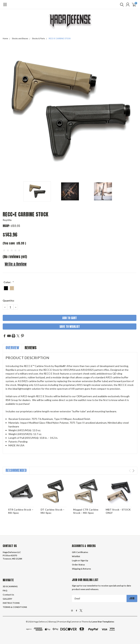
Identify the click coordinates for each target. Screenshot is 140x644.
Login (75, 560)
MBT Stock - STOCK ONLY (118, 511)
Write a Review (16, 264)
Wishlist (76, 556)
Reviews (31, 348)
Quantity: (9, 301)
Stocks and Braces (20, 39)
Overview (12, 348)
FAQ (5, 590)
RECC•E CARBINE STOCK (60, 39)
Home (5, 39)
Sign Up (84, 560)
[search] (121, 4)
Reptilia (7, 220)
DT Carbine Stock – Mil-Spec (53, 511)
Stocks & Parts (38, 39)
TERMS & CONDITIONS (15, 607)
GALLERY (7, 599)
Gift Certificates (80, 552)
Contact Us (8, 595)
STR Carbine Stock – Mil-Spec (21, 511)
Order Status (78, 565)
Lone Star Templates (103, 622)
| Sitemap (52, 622)
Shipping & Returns (81, 569)
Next (133, 471)
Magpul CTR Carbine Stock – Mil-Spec (86, 511)
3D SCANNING (10, 586)
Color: (9, 282)
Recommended (16, 470)
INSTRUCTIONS (11, 603)
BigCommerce (74, 622)
